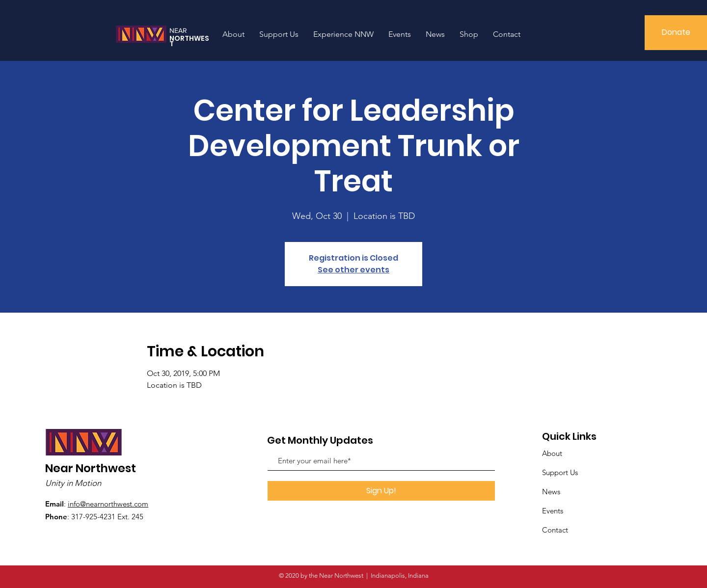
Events (553, 511)
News (551, 492)
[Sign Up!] (381, 491)
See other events (353, 270)
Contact (555, 530)
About (552, 453)
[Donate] (676, 33)
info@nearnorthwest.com (108, 504)
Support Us (560, 472)
